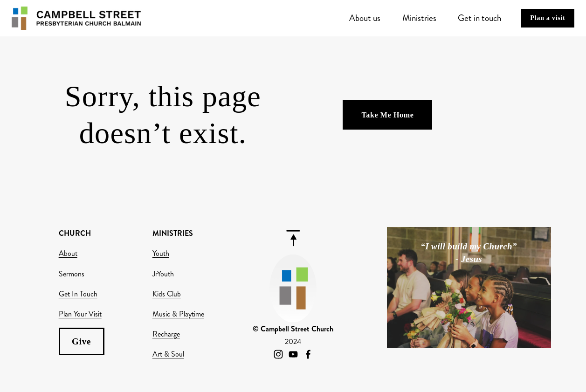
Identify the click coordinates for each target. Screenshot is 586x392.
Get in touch (479, 18)
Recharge (166, 334)
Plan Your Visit (80, 314)
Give (81, 341)
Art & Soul (168, 354)
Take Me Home (387, 115)
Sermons (72, 274)
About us (365, 18)
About (68, 253)
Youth (161, 253)
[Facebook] (308, 354)
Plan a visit (548, 18)
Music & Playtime (178, 314)
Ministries (419, 18)
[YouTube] (293, 354)
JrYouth (163, 274)
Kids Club (167, 294)
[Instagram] (278, 354)
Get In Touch (78, 294)
